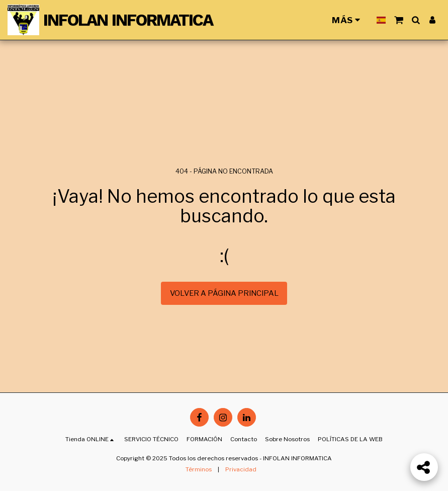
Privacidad (241, 469)
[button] (398, 20)
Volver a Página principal (224, 293)
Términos (199, 469)
